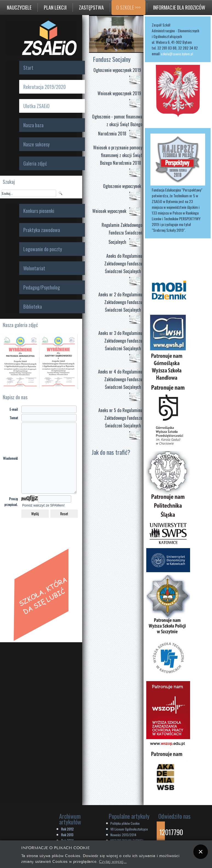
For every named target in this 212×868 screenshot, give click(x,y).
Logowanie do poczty (43, 249)
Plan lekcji (55, 7)
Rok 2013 (67, 835)
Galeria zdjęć (35, 163)
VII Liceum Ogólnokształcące (129, 829)
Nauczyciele (19, 7)
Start (28, 68)
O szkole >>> (128, 7)
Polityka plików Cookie (125, 823)
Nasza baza (33, 125)
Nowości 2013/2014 (123, 835)
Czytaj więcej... (113, 861)
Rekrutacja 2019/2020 (45, 87)
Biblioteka (33, 306)
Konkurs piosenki (39, 211)
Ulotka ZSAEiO (36, 106)
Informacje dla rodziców (179, 7)
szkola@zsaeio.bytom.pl (177, 54)
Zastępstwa (91, 7)
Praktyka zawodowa (42, 230)
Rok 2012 (67, 829)
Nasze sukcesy (36, 144)
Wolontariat (34, 268)
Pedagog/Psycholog (42, 287)
